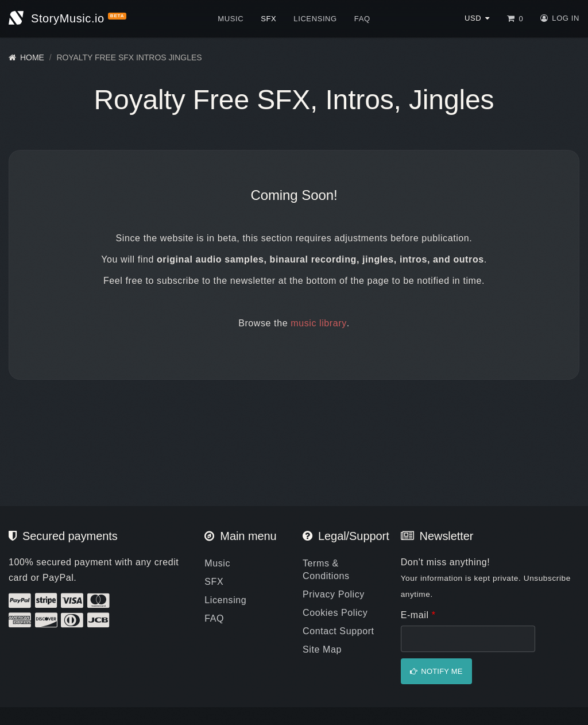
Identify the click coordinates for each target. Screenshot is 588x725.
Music (231, 19)
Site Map (322, 649)
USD (473, 18)
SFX (268, 19)
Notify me (442, 671)
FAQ (362, 19)
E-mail (418, 615)
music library (319, 323)
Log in (566, 18)
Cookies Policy (335, 613)
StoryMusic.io (68, 18)
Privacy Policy (334, 594)
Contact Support (339, 631)
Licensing (315, 19)
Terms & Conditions (326, 570)
